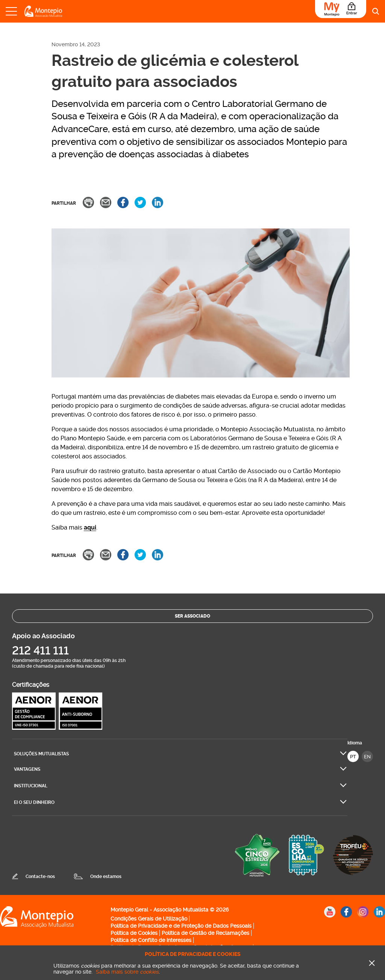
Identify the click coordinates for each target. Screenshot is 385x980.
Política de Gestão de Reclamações (205, 933)
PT (353, 757)
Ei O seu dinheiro (34, 802)
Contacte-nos (40, 877)
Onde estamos (106, 877)
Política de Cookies (134, 933)
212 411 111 (40, 651)
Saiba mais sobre (127, 972)
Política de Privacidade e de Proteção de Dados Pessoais (181, 926)
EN (367, 757)
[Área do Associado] (341, 9)
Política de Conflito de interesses (151, 940)
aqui (90, 527)
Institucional (31, 786)
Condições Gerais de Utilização (149, 919)
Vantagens (27, 769)
